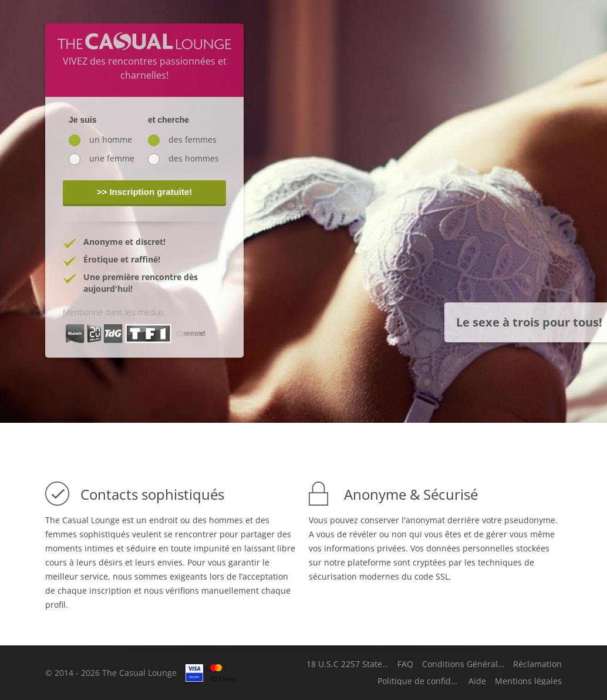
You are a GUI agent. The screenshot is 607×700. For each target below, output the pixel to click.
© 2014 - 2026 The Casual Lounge (111, 673)
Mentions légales (528, 681)
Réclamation (537, 664)
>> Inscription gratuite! (145, 192)
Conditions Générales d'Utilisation (463, 664)
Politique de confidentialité (419, 681)
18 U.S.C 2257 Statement (348, 664)
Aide (477, 681)
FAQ (405, 664)
